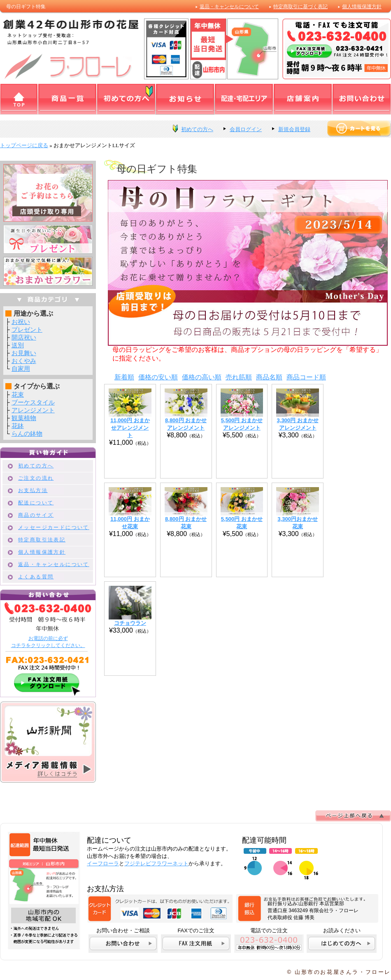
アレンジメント (33, 410)
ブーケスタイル (33, 402)
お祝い (21, 322)
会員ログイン (246, 129)
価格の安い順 (158, 377)
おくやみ (24, 361)
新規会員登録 (294, 129)
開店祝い (24, 337)
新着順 (124, 377)
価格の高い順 (202, 377)
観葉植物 (24, 418)
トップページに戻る (24, 145)
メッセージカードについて (54, 527)
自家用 (21, 369)
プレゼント (27, 329)
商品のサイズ (36, 515)
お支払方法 (33, 490)
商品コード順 (306, 377)
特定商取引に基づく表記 (300, 7)
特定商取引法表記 (42, 540)
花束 (18, 394)
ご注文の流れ (36, 478)
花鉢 (18, 426)
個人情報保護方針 (362, 7)
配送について (36, 503)
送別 (18, 345)
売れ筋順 (239, 377)
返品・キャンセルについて (229, 7)
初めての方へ (197, 129)
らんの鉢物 (27, 433)
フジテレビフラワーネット (156, 863)
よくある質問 (36, 577)
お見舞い (24, 353)
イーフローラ (103, 863)
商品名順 (269, 377)
